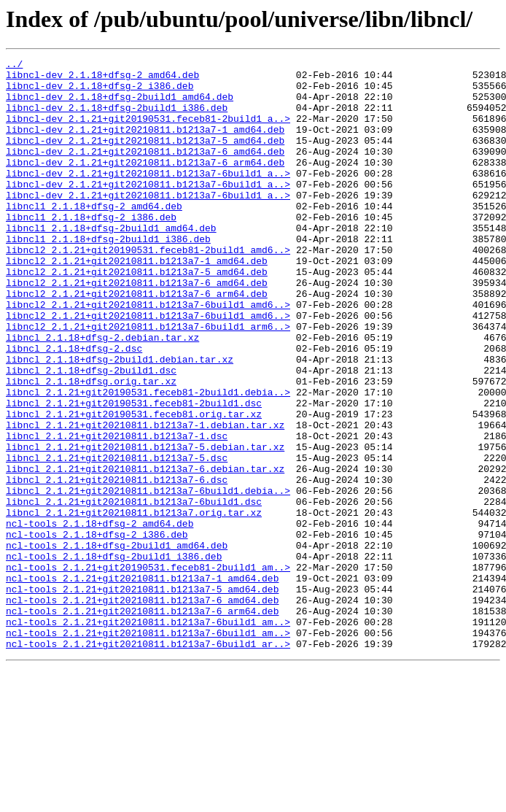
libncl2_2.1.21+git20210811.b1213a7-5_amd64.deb (137, 315)
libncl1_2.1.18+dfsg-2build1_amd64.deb (111, 263)
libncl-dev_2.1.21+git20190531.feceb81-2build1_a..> (148, 131)
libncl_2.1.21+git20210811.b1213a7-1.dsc (117, 512)
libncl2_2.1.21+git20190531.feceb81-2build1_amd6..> (148, 289)
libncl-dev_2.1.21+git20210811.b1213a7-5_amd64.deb (145, 158)
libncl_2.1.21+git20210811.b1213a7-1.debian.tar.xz (145, 499)
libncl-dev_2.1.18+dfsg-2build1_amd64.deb (120, 105)
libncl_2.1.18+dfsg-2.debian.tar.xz (102, 394)
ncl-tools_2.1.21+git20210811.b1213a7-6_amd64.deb (142, 709)
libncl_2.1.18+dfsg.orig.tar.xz (91, 446)
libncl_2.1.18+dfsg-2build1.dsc (91, 433)
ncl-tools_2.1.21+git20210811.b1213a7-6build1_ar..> (148, 762)
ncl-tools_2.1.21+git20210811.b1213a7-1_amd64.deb (142, 683)
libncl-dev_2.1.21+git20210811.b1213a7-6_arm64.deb (145, 184)
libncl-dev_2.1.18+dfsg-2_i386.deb (100, 92)
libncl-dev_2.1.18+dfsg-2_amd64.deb (102, 79)
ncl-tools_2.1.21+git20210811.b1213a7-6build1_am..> (148, 735)
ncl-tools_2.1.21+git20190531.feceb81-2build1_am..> (148, 670)
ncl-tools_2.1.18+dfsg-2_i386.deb (97, 630)
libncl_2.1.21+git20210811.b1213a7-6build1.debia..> (148, 578)
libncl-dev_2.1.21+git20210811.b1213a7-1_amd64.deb (145, 144)
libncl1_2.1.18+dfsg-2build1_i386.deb (108, 276)
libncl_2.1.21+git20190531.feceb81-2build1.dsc (134, 473)
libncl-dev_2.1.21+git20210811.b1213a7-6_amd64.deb (145, 171)
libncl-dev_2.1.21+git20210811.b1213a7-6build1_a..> (148, 197)
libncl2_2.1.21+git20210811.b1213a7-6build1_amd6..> (148, 355)
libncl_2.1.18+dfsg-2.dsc (74, 407)
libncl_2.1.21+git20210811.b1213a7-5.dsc (117, 538)
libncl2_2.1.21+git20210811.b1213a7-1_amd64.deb (137, 302)
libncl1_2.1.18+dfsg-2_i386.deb (91, 250)
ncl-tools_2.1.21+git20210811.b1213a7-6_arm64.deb (142, 722)
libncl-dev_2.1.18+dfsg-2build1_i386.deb (117, 118)
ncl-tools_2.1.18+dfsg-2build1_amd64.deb (117, 643)
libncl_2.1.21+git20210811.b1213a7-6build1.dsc (134, 591)
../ (14, 66)
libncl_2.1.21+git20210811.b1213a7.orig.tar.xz (134, 604)
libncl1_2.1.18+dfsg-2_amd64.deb (94, 236)
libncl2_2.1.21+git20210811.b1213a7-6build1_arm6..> (148, 381)
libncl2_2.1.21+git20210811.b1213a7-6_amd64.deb (137, 328)
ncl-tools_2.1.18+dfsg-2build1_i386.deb (114, 657)
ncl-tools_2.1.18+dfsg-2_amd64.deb (100, 617)
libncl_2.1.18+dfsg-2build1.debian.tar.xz (120, 420)
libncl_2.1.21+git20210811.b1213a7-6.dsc (117, 565)
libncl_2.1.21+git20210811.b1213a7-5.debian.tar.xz (145, 525)
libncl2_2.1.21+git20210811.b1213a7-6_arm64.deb (137, 341)
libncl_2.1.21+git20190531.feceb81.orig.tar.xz (134, 486)
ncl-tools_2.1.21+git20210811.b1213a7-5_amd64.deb (142, 696)
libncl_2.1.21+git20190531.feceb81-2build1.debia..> (148, 460)
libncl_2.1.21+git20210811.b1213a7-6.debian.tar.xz (145, 552)
